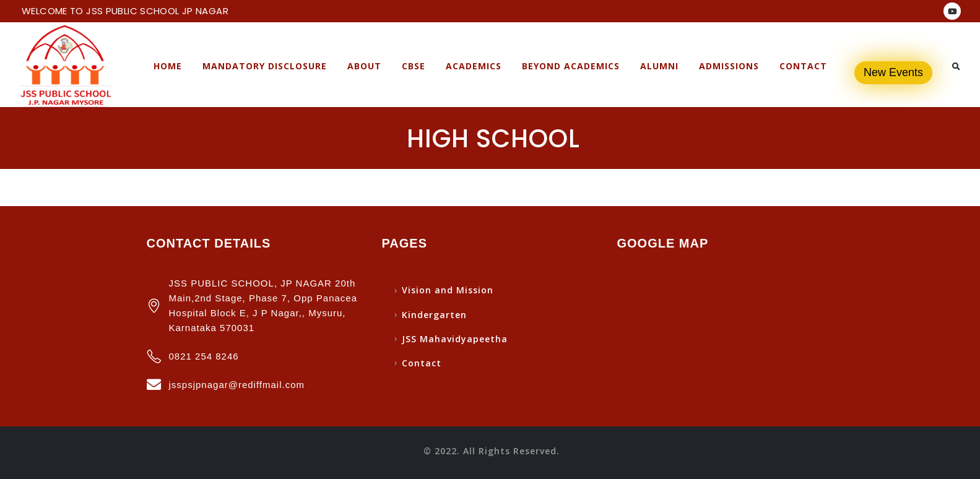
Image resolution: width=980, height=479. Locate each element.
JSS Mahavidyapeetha (455, 339)
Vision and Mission (448, 290)
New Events (893, 72)
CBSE (414, 66)
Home (168, 66)
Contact (803, 66)
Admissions (729, 66)
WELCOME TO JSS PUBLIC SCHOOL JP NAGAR (125, 11)
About (364, 66)
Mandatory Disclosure (265, 66)
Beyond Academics (571, 66)
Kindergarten (434, 315)
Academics (474, 66)
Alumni (659, 66)
